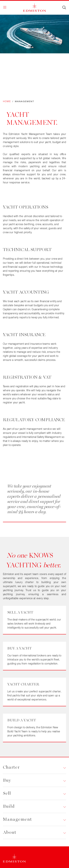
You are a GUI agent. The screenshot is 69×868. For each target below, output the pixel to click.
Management (17, 819)
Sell (7, 793)
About (10, 832)
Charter (11, 767)
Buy (7, 780)
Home (7, 101)
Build (9, 806)
